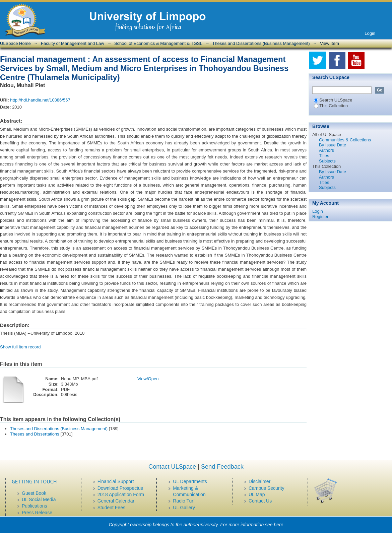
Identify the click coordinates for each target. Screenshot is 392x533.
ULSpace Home (15, 43)
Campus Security (267, 488)
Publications (35, 506)
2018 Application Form (121, 494)
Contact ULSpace (172, 467)
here (279, 525)
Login (370, 33)
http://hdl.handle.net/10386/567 (40, 100)
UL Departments (190, 481)
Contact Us (260, 501)
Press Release (37, 513)
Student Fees (111, 508)
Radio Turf (184, 501)
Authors (326, 150)
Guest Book (34, 493)
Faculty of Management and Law (73, 43)
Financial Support (116, 481)
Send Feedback (222, 467)
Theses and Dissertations (35, 434)
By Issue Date (333, 145)
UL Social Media (39, 499)
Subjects (327, 161)
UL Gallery (184, 508)
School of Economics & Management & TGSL (158, 43)
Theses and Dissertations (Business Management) (261, 43)
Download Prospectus (120, 488)
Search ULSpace (333, 100)
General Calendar (116, 501)
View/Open (148, 379)
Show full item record (20, 347)
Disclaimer (259, 481)
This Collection (331, 106)
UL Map (257, 494)
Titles (324, 156)
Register (320, 217)
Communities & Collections (345, 140)
